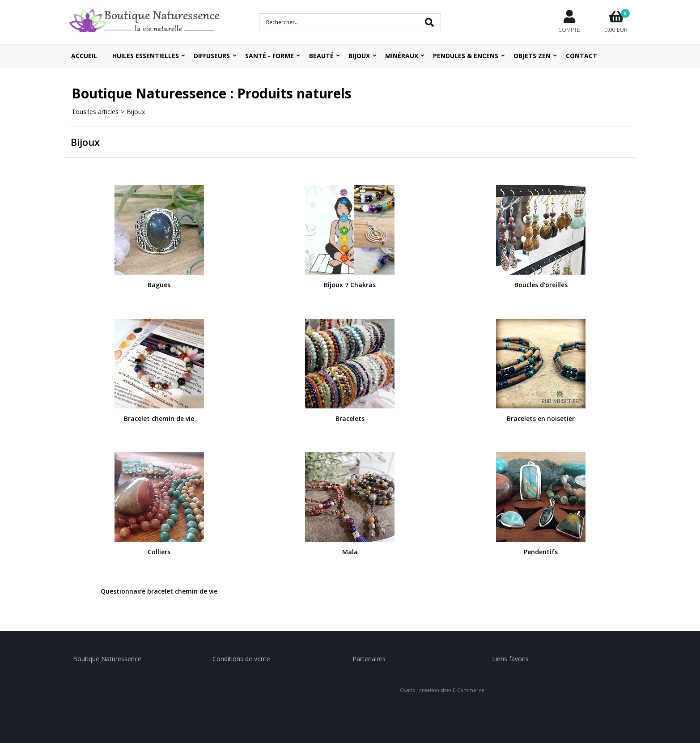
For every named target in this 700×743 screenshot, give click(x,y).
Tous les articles (95, 112)
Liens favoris (510, 659)
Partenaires (369, 659)
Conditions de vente (241, 659)
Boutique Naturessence (107, 659)
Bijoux (136, 112)
